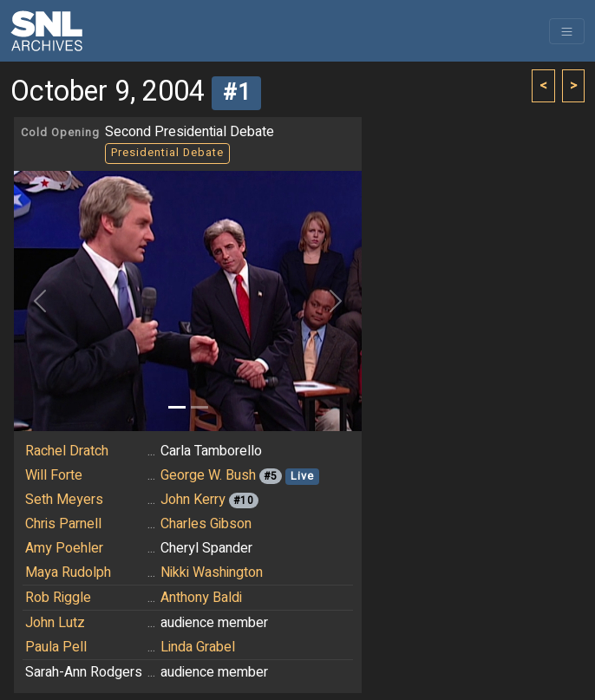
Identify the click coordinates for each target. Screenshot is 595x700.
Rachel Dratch (67, 451)
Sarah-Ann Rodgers (84, 672)
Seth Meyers (64, 500)
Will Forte (54, 475)
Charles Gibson (206, 524)
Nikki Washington (212, 572)
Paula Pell (56, 647)
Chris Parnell (63, 524)
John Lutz (55, 623)
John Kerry (193, 500)
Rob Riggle (58, 598)
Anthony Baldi (201, 598)
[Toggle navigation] (567, 31)
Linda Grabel (198, 647)
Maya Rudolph (68, 572)
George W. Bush (208, 475)
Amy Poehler (64, 548)
